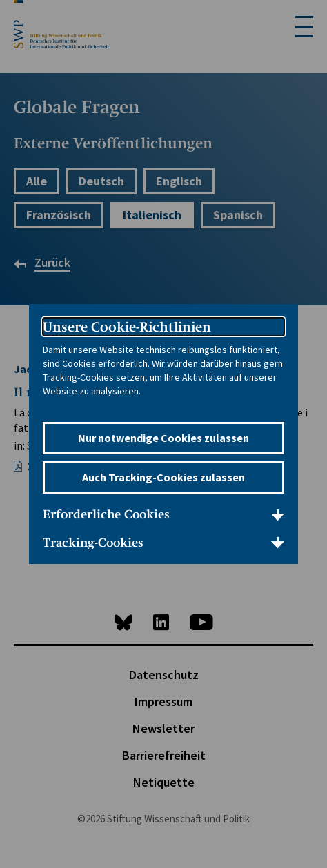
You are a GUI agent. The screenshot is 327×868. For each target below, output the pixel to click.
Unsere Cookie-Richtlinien (127, 327)
